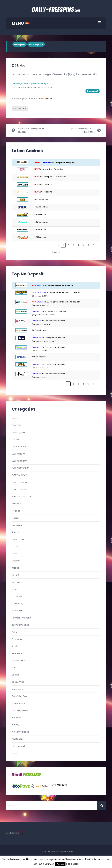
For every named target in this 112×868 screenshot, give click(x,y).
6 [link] (88, 245)
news (15, 589)
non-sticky (17, 603)
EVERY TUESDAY (20, 489)
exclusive (17, 504)
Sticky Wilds (18, 682)
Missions (16, 561)
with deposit (36, 44)
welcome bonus (20, 732)
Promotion (17, 639)
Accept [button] (60, 864)
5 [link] (83, 245)
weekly (15, 725)
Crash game (18, 432)
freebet (16, 511)
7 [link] (93, 245)
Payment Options (21, 618)
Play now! (93, 91)
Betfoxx (20, 109)
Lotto (15, 554)
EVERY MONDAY (20, 461)
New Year (17, 582)
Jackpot (16, 532)
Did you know (19, 447)
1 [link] (63, 245)
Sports (15, 675)
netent (15, 575)
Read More (72, 864)
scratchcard (18, 660)
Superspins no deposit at (31, 128)
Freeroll (16, 518)
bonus (15, 418)
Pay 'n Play (17, 611)
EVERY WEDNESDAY (21, 496)
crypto (15, 439)
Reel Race (17, 653)
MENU (21, 23)
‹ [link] (58, 245)
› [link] (98, 245)
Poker (15, 632)
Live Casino (18, 539)
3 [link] (73, 245)
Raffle (15, 646)
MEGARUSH (89, 132)
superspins (17, 689)
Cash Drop (17, 425)
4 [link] (78, 245)
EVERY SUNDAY (19, 475)
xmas (15, 753)
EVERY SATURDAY (21, 468)
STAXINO (22, 132)
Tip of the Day (19, 696)
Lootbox (16, 546)
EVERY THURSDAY (21, 482)
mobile (15, 568)
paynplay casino (20, 625)
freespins (20, 44)
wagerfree (17, 717)
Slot (14, 668)
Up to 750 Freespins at (82, 128)
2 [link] (68, 245)
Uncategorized (20, 710)
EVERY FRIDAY (19, 454)
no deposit (18, 596)
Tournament (18, 703)
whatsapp (17, 739)
